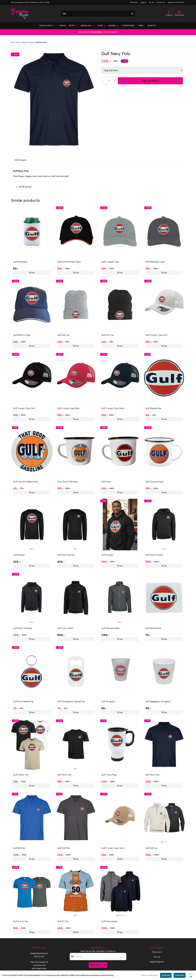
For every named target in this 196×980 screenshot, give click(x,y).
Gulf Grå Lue (63, 335)
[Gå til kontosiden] (169, 14)
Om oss (151, 2)
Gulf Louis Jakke (65, 628)
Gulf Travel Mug (109, 775)
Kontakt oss (161, 2)
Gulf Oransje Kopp (154, 482)
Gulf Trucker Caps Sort (24, 408)
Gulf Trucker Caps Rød (68, 408)
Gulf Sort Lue (108, 335)
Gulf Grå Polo (64, 848)
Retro (19, 42)
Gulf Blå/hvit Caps (22, 335)
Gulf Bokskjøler (20, 262)
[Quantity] (109, 81)
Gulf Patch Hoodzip (23, 628)
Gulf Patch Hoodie (154, 555)
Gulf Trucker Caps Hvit (156, 335)
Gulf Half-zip (151, 848)
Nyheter (152, 26)
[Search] (132, 14)
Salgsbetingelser (157, 962)
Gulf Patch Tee (64, 775)
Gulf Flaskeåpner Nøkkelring (71, 701)
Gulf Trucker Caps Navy (113, 408)
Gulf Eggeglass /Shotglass (158, 701)
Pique (32, 42)
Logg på (143, 2)
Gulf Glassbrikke (153, 408)
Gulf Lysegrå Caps (110, 262)
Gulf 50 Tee (63, 921)
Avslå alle (166, 975)
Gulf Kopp (106, 482)
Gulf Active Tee (20, 921)
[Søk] (98, 14)
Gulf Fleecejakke (109, 921)
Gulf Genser (19, 555)
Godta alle (180, 975)
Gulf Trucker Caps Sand (113, 848)
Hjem (13, 42)
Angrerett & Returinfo (176, 2)
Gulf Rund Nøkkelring (23, 701)
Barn (141, 26)
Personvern (134, 2)
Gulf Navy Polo (41, 42)
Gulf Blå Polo (19, 848)
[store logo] (20, 14)
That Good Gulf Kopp (68, 482)
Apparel (25, 42)
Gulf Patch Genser (66, 555)
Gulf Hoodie (107, 555)
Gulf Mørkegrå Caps (155, 262)
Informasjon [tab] (21, 160)
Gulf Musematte (153, 628)
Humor (62, 26)
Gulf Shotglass (108, 701)
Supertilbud (129, 26)
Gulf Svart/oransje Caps (69, 262)
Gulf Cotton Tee (21, 775)
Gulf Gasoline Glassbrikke (26, 482)
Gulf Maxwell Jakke (110, 628)
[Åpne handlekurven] (179, 14)
